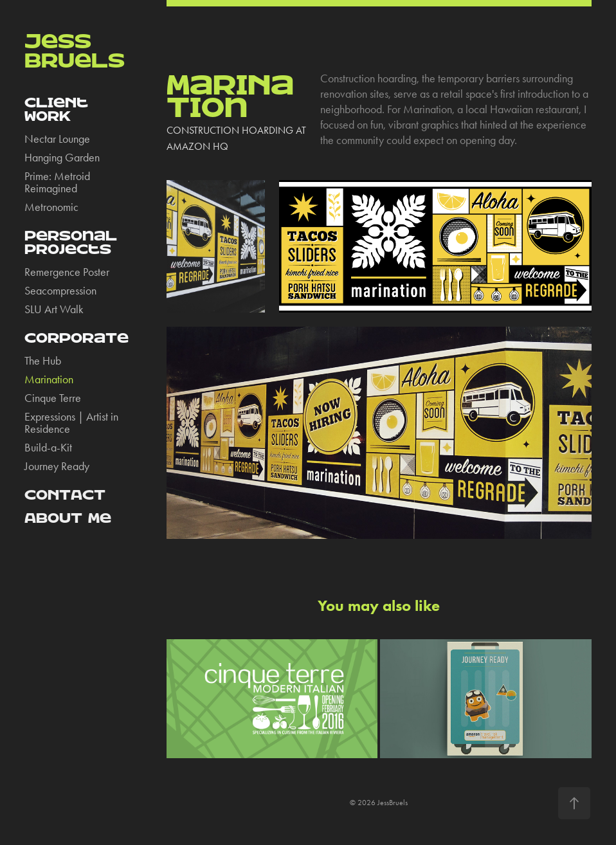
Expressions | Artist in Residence (71, 423)
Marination (49, 379)
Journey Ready (57, 466)
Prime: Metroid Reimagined (57, 182)
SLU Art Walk (54, 309)
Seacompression (60, 291)
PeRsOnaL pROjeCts (71, 243)
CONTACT (65, 495)
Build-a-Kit (48, 448)
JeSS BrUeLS (75, 51)
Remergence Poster (67, 272)
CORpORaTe (77, 338)
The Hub (43, 361)
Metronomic (51, 207)
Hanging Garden (62, 158)
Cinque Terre (53, 398)
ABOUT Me (68, 518)
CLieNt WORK (56, 110)
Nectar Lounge (57, 139)
